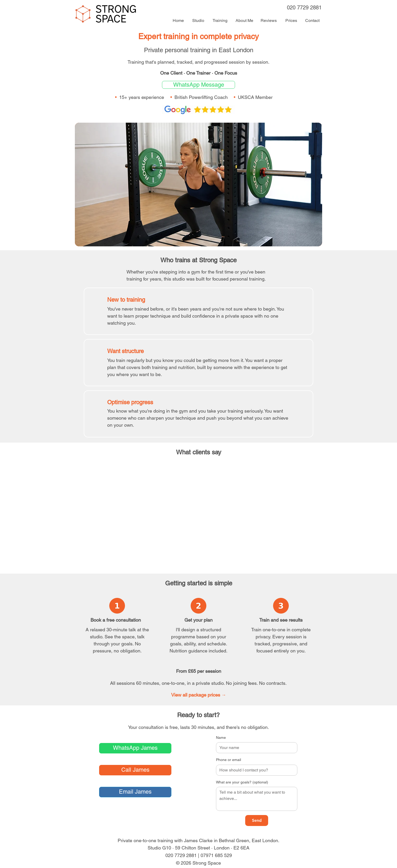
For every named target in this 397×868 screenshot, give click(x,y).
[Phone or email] (255, 770)
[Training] (220, 21)
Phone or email (228, 760)
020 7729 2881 (304, 8)
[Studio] (198, 21)
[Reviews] (269, 21)
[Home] (178, 21)
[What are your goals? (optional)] (257, 799)
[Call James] (135, 770)
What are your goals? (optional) (242, 782)
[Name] (255, 748)
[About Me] (244, 21)
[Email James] (135, 792)
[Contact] (312, 21)
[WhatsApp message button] (199, 85)
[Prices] (291, 21)
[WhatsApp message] (135, 748)
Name (221, 738)
